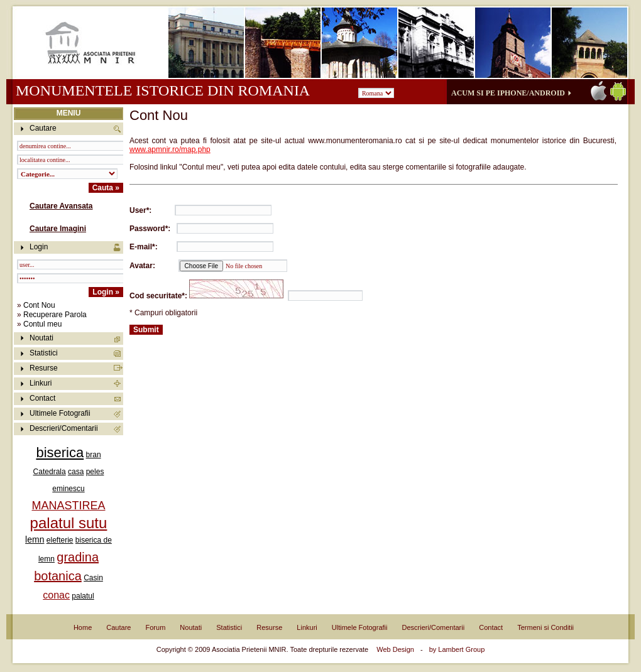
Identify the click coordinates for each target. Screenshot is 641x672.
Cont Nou (39, 305)
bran (94, 455)
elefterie (60, 540)
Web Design (395, 649)
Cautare (118, 627)
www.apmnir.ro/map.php (170, 149)
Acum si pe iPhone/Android (508, 93)
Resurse (44, 368)
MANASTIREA (68, 506)
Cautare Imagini (58, 229)
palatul (83, 596)
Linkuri (41, 383)
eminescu (68, 489)
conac (56, 595)
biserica (60, 453)
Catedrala (50, 472)
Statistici (44, 353)
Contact (42, 398)
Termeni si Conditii (545, 627)
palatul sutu (69, 523)
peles (95, 472)
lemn (35, 539)
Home (83, 627)
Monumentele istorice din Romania (162, 90)
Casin (93, 578)
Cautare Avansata (61, 206)
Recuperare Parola (55, 315)
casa (76, 472)
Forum (156, 627)
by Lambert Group (457, 649)
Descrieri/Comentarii (64, 428)
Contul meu (42, 324)
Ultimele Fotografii (60, 413)
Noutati (41, 338)
